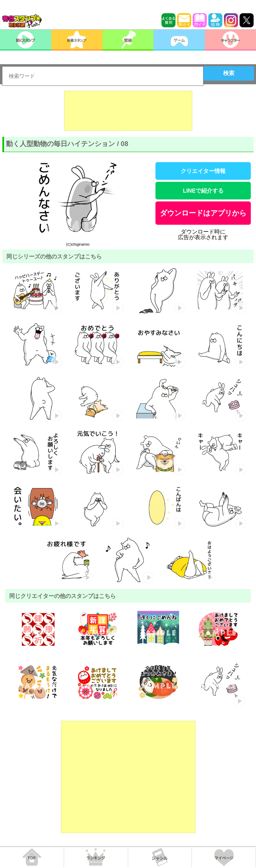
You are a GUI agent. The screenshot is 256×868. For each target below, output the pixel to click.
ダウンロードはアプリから (203, 213)
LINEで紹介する (203, 191)
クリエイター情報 (203, 171)
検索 (229, 73)
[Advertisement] (128, 111)
